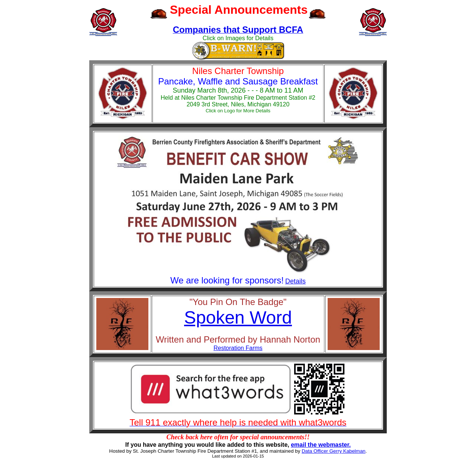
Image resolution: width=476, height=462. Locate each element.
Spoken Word (238, 317)
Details (295, 281)
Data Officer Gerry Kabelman (334, 451)
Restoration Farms (238, 348)
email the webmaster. (321, 445)
